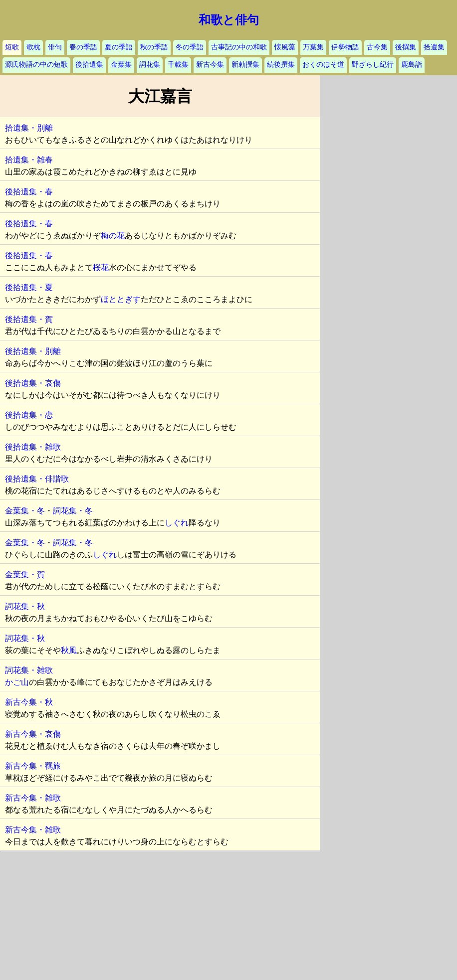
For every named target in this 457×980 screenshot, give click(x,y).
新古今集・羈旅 (33, 766)
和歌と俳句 (229, 20)
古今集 (377, 47)
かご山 (17, 682)
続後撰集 (281, 65)
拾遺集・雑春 (29, 160)
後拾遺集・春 (29, 192)
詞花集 (150, 65)
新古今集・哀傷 (33, 734)
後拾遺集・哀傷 (33, 383)
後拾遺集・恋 (29, 415)
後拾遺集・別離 (33, 351)
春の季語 (83, 47)
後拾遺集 (89, 65)
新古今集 (210, 65)
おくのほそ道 (323, 65)
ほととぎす (121, 299)
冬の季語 (190, 47)
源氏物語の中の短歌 (36, 65)
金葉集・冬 (25, 511)
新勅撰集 (245, 65)
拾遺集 (434, 47)
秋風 (69, 650)
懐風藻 (285, 47)
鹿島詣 (412, 65)
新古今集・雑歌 (33, 798)
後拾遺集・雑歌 (33, 447)
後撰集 (406, 47)
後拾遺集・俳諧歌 (37, 479)
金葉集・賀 (25, 574)
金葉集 (121, 65)
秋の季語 (154, 47)
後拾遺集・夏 (29, 287)
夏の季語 (119, 47)
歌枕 (33, 47)
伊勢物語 (345, 47)
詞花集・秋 (25, 606)
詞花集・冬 (73, 511)
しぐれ (177, 523)
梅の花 (113, 236)
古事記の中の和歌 (239, 47)
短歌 (12, 47)
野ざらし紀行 (373, 65)
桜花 (101, 267)
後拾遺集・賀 (29, 319)
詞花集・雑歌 (29, 670)
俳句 (55, 47)
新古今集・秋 (29, 702)
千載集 (178, 65)
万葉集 (313, 47)
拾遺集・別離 (29, 128)
